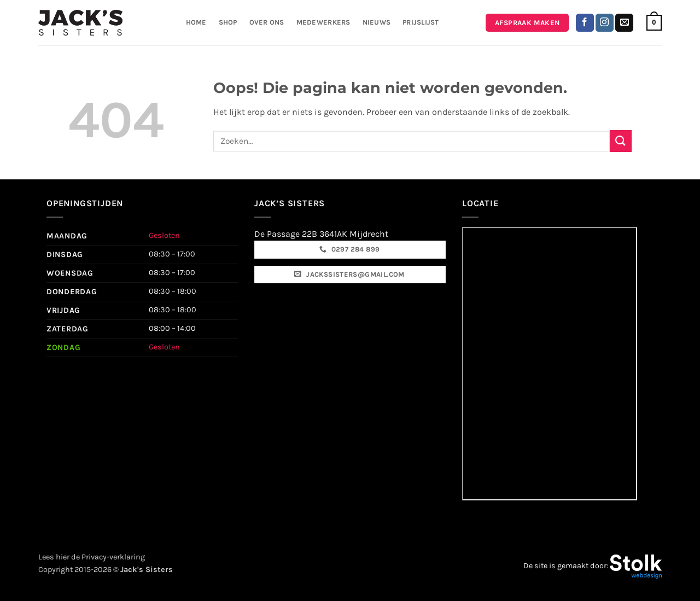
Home (196, 22)
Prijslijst (421, 22)
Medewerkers (323, 22)
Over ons (267, 22)
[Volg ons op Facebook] (585, 23)
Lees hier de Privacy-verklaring (92, 557)
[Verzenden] (621, 141)
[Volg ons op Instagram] (605, 23)
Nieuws (377, 22)
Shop (228, 22)
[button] (654, 23)
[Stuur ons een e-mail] (624, 23)
